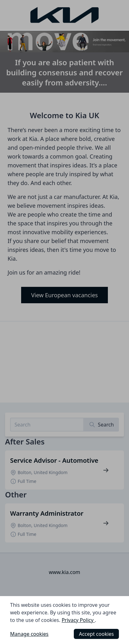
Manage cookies (29, 634)
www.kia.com (65, 572)
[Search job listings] (47, 425)
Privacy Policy (78, 620)
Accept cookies (96, 634)
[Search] (101, 425)
